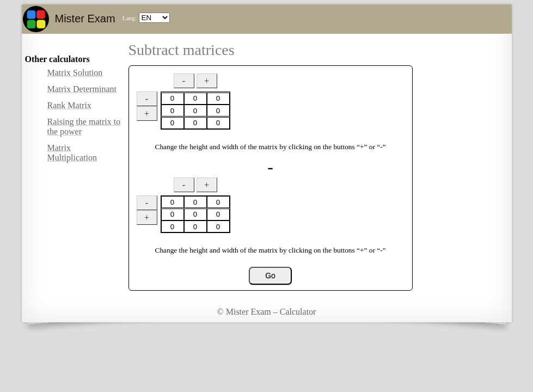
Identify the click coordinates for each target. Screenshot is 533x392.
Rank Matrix (69, 105)
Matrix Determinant (82, 89)
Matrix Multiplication (72, 153)
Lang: (130, 18)
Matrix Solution (75, 73)
